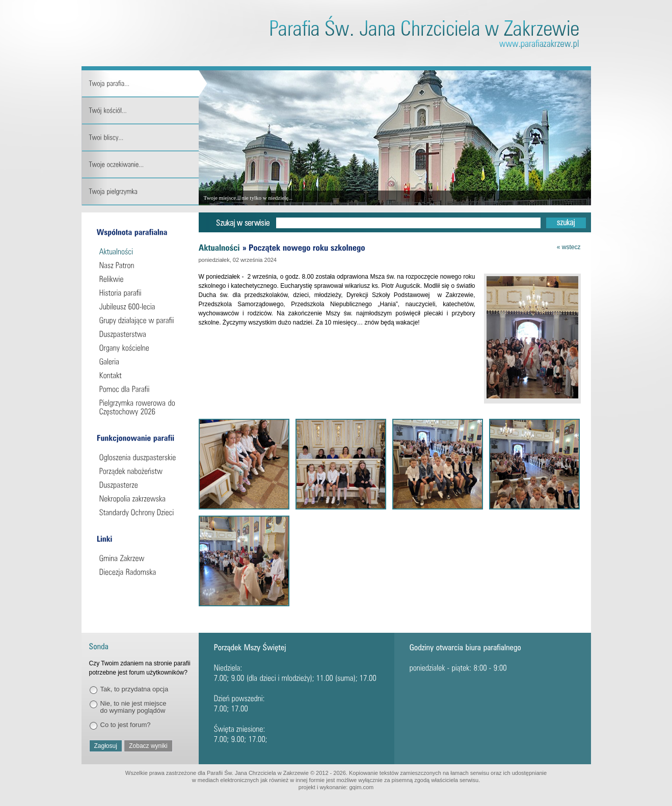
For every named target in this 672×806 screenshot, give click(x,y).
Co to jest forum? (126, 725)
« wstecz (569, 247)
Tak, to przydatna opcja (135, 689)
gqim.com (361, 787)
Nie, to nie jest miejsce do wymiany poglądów (133, 707)
